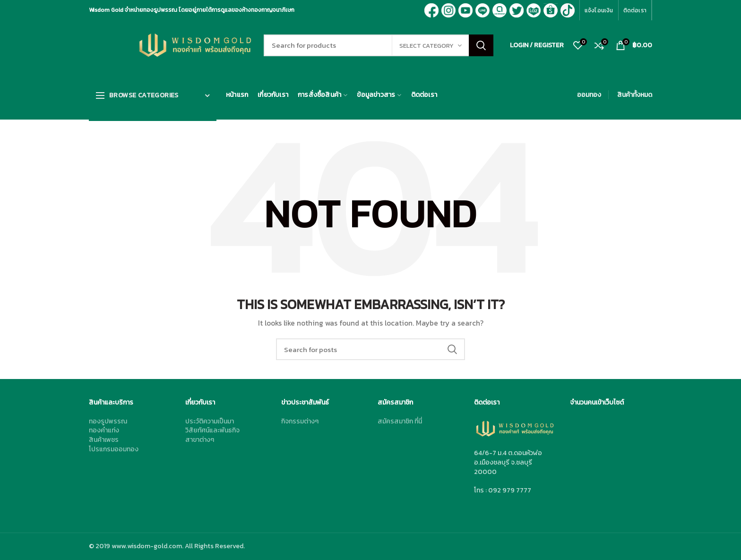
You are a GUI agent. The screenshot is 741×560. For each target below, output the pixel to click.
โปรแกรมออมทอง (114, 449)
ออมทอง (589, 95)
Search (481, 45)
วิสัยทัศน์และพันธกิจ (212, 430)
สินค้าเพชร (104, 440)
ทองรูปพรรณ (108, 421)
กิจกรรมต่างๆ (300, 421)
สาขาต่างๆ (200, 440)
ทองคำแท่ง (104, 430)
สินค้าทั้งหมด (635, 95)
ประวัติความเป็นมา (210, 421)
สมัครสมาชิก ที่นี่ (400, 421)
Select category (427, 46)
